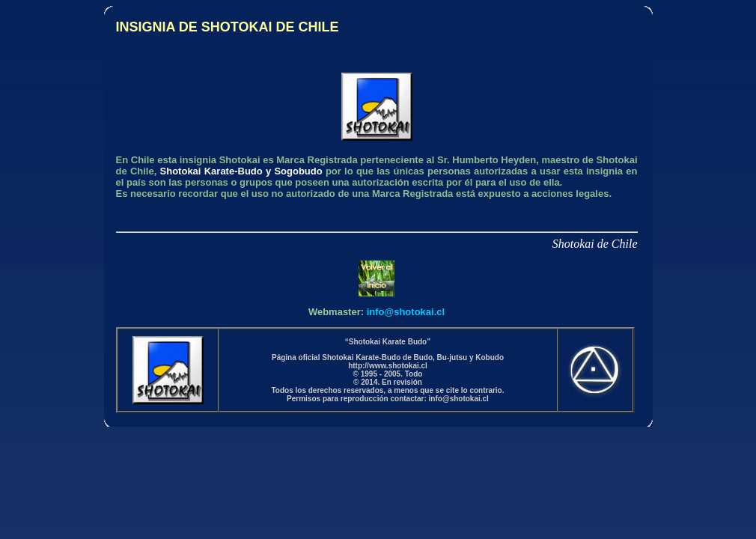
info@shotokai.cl (406, 312)
